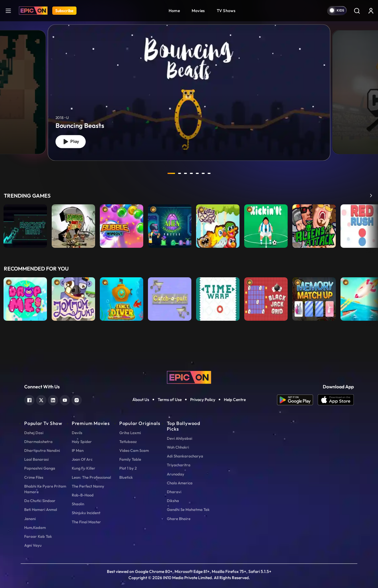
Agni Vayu (33, 545)
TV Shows (226, 11)
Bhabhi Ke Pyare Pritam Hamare (45, 489)
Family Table (130, 459)
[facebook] (29, 399)
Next (372, 228)
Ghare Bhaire (179, 519)
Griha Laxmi (130, 433)
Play (71, 142)
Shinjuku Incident (86, 513)
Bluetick (126, 477)
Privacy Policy (203, 400)
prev (156, 173)
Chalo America (180, 483)
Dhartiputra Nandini (42, 450)
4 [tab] (191, 173)
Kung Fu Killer (84, 468)
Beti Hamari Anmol (41, 509)
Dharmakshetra (38, 442)
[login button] (371, 11)
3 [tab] (185, 173)
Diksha (173, 501)
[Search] (357, 11)
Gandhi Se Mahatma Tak (188, 509)
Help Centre (235, 400)
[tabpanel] (189, 88)
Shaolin (78, 504)
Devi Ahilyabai (180, 438)
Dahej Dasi (34, 433)
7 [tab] (209, 173)
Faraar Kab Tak (38, 536)
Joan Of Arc (82, 459)
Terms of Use (170, 400)
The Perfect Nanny (88, 486)
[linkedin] (53, 399)
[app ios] (336, 400)
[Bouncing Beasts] (189, 92)
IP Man (78, 450)
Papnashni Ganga (40, 468)
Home (174, 11)
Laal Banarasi (36, 459)
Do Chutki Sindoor (40, 501)
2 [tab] (180, 173)
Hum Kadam (35, 527)
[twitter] (41, 399)
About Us (141, 400)
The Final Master (86, 522)
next (222, 173)
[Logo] (33, 11)
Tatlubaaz (128, 442)
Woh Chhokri (178, 447)
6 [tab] (203, 173)
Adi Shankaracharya (185, 456)
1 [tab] (171, 173)
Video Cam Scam (134, 450)
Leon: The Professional (91, 477)
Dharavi (174, 492)
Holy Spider (82, 442)
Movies (198, 11)
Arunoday (176, 474)
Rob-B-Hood (83, 495)
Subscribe (64, 11)
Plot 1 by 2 (128, 468)
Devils (77, 433)
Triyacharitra (179, 465)
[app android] (297, 400)
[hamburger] (8, 10)
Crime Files (34, 477)
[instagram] (77, 399)
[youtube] (65, 399)
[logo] (189, 377)
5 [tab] (197, 173)
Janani (30, 519)
